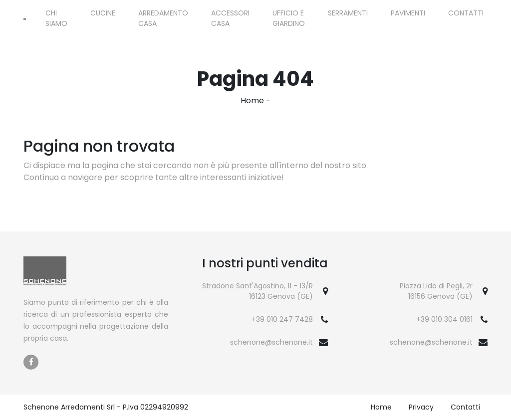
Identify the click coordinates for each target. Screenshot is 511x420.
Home (252, 101)
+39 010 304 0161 (444, 319)
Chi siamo (56, 18)
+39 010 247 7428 (282, 319)
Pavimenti (408, 13)
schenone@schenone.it (271, 342)
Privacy (421, 407)
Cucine (103, 13)
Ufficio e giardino (289, 18)
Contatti (466, 13)
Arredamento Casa (163, 18)
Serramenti (348, 13)
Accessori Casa (230, 18)
